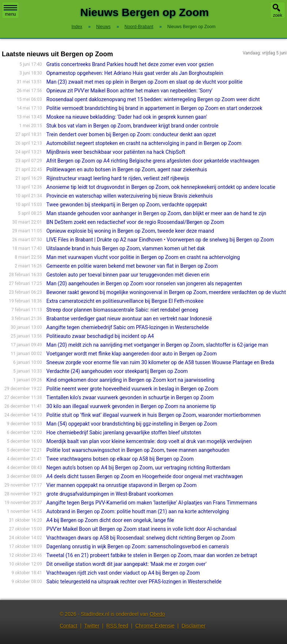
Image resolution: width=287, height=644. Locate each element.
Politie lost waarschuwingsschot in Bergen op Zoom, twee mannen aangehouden (138, 450)
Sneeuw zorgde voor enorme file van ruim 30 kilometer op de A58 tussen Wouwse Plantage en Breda (160, 362)
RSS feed (117, 626)
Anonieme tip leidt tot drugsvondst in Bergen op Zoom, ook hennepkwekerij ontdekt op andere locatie (161, 187)
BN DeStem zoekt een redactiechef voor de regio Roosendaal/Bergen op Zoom (135, 222)
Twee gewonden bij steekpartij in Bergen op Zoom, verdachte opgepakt (127, 205)
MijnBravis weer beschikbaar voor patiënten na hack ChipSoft (116, 152)
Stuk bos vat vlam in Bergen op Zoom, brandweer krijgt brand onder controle (133, 126)
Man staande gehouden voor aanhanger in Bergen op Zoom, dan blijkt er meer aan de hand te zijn (156, 213)
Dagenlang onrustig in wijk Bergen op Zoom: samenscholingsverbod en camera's (138, 546)
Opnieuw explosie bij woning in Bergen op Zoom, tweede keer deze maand (130, 231)
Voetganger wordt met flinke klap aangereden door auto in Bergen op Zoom (132, 354)
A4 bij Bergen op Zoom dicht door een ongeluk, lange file (110, 520)
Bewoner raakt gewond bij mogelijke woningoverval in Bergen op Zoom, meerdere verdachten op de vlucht (166, 292)
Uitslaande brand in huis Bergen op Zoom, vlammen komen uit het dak (126, 248)
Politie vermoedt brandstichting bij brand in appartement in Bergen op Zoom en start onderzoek (154, 108)
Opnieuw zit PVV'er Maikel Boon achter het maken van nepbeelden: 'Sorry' (130, 91)
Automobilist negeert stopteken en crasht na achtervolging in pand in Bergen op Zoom (144, 143)
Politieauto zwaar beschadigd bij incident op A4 (100, 336)
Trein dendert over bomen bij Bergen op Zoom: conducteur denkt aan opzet (131, 134)
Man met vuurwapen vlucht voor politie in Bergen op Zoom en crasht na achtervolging (143, 257)
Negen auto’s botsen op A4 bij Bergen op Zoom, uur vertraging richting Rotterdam (138, 468)
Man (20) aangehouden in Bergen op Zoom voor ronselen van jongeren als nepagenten (144, 283)
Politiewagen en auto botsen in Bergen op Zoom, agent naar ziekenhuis (127, 169)
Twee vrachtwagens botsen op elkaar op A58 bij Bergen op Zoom (120, 459)
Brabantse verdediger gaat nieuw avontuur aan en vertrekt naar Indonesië (129, 319)
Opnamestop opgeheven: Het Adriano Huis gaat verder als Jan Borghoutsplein (135, 73)
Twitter (92, 626)
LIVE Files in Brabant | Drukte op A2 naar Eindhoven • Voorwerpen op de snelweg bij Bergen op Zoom (160, 240)
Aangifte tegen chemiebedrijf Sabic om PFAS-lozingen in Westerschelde (128, 327)
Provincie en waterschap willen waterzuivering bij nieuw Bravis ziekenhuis (130, 196)
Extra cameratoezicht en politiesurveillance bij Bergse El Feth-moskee (125, 301)
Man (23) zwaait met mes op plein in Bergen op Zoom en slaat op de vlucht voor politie (145, 82)
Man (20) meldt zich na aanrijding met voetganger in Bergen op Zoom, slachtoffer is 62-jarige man (157, 345)
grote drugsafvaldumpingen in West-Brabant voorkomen (110, 494)
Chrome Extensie (155, 626)
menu (10, 11)
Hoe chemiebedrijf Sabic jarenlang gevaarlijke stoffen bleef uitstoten (124, 432)
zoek (278, 15)
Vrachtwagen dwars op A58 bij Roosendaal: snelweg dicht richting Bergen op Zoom (141, 538)
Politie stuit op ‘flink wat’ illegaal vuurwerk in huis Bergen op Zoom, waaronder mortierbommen (154, 415)
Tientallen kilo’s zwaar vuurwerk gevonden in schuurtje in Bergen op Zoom (130, 397)
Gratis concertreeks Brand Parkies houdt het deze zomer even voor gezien (130, 64)
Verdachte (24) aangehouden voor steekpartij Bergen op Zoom (117, 371)
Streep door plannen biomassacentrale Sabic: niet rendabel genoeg (122, 310)
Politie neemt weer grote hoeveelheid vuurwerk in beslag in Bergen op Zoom (132, 389)
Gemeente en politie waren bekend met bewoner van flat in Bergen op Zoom (132, 266)
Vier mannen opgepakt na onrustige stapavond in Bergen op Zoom (122, 485)
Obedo (157, 614)
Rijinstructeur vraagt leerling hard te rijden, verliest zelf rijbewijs (118, 178)
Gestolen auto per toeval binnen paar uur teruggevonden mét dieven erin (128, 275)
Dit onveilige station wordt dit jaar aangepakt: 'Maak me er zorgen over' (126, 564)
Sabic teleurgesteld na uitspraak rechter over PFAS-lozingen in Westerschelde (134, 582)
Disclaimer (194, 626)
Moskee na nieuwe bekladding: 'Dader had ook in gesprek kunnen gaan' (127, 117)
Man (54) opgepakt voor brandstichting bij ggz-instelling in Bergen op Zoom (132, 424)
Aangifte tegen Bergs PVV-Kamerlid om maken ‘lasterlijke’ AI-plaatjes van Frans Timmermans (152, 503)
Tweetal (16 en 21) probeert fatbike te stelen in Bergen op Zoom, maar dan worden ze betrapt (152, 555)
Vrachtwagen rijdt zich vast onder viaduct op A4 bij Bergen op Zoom (123, 573)
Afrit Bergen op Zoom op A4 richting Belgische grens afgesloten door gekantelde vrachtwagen (153, 161)
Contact (68, 626)
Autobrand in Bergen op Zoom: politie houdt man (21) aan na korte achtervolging (138, 511)
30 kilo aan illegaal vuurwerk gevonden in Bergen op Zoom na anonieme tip (131, 406)
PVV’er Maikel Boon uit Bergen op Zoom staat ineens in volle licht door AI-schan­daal (141, 529)
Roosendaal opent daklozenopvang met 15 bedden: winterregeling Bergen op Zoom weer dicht (153, 99)
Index (77, 27)
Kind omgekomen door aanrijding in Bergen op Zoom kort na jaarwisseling (131, 380)
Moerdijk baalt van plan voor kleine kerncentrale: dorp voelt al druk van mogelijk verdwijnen (149, 441)
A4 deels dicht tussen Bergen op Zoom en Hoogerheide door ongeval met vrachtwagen (145, 476)
